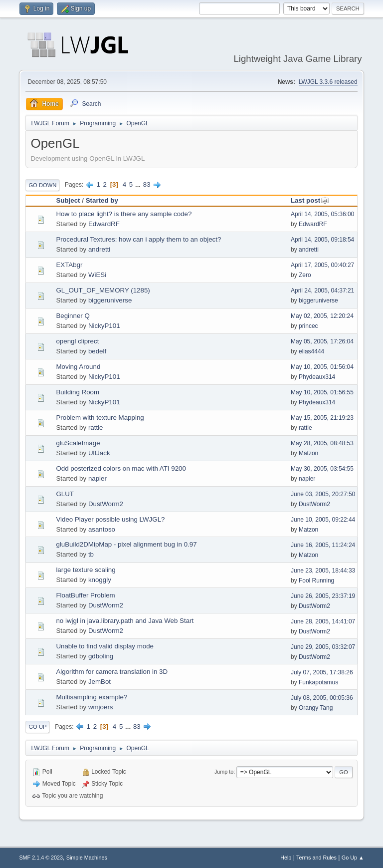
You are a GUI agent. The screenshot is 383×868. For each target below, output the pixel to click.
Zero (305, 275)
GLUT (65, 494)
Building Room (78, 392)
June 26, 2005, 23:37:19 (323, 596)
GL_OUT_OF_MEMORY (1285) (103, 290)
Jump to (224, 772)
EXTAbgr (69, 265)
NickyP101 (104, 326)
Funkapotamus (318, 682)
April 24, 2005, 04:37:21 (322, 290)
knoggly (100, 580)
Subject (68, 200)
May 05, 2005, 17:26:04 (322, 341)
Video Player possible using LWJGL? (110, 519)
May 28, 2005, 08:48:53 (322, 443)
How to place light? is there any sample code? (124, 214)
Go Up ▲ (353, 858)
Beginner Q (73, 316)
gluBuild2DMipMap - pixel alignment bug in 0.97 (126, 544)
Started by (102, 200)
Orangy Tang (316, 708)
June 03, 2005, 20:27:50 (323, 494)
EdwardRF (104, 224)
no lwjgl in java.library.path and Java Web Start (125, 621)
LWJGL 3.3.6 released (328, 82)
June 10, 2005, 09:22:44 (323, 520)
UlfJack (99, 453)
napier (97, 478)
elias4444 (311, 351)
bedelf (97, 351)
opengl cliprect (77, 341)
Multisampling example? (92, 697)
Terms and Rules (316, 858)
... (139, 184)
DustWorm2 (106, 504)
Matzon (308, 453)
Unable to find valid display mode (105, 646)
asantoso (102, 529)
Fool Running (316, 580)
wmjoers (101, 707)
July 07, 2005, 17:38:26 (322, 672)
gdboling (101, 656)
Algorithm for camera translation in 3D (112, 672)
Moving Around (78, 367)
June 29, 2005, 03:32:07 (323, 647)
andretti (99, 249)
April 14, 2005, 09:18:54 (322, 240)
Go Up (37, 727)
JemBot (99, 682)
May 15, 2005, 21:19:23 (322, 418)
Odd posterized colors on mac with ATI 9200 (121, 468)
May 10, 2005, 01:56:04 (322, 367)
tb (91, 554)
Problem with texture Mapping (100, 418)
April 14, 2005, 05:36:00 (322, 214)
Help (286, 858)
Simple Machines (87, 858)
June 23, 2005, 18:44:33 (323, 571)
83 (147, 184)
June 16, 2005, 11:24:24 (323, 545)
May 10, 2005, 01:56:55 (322, 392)
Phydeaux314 (317, 377)
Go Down (42, 185)
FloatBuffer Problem (85, 595)
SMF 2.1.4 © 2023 (41, 858)
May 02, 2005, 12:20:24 (322, 316)
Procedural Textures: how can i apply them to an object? (138, 239)
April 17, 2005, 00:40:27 (322, 265)
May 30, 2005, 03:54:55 (322, 469)
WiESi (97, 275)
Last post (310, 200)
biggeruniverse (110, 300)
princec (308, 326)
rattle (96, 428)
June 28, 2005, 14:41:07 (323, 621)
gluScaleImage (78, 443)
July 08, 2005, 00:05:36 (322, 698)
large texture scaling (86, 570)
